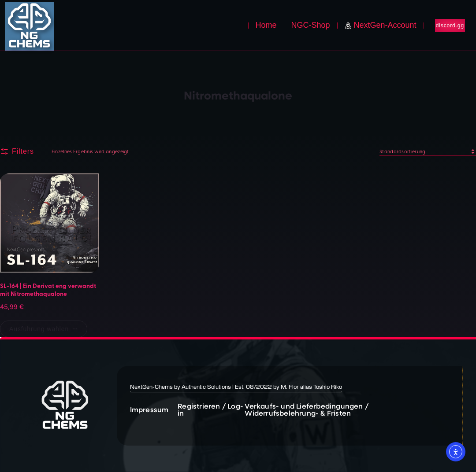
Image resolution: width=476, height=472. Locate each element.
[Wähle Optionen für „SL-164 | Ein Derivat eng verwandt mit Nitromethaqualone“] (44, 329)
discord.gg (450, 26)
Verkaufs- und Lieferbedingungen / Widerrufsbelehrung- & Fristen (307, 409)
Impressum (149, 409)
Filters (17, 151)
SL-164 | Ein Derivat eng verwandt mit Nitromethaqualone (48, 289)
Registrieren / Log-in (210, 409)
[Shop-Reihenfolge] (428, 151)
